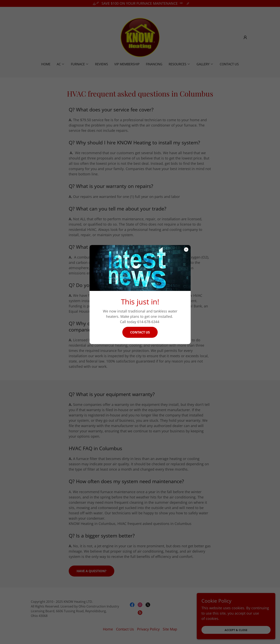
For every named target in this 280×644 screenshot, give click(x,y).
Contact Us (140, 332)
